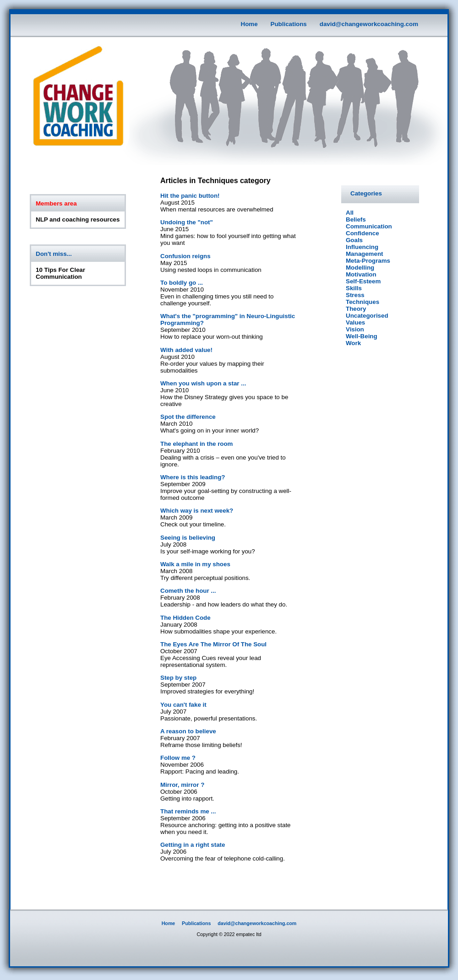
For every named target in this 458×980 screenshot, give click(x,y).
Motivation (361, 274)
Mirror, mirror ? (182, 785)
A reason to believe (188, 731)
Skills (354, 288)
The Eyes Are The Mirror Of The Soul (213, 644)
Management (364, 254)
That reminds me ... (188, 811)
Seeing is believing (188, 538)
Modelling (360, 268)
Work (353, 343)
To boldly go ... (182, 283)
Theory (356, 309)
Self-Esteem (363, 281)
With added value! (186, 350)
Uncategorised (367, 316)
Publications (289, 24)
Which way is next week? (197, 511)
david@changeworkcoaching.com (369, 24)
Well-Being (362, 336)
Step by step (178, 678)
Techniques (363, 302)
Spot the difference (188, 417)
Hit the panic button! (190, 196)
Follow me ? (178, 758)
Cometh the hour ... (188, 591)
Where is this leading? (193, 477)
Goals (354, 240)
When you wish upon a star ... (203, 383)
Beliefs (356, 219)
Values (355, 322)
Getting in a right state (193, 845)
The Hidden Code (185, 618)
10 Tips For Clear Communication (60, 273)
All (350, 213)
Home (249, 24)
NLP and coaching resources (78, 219)
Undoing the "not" (187, 222)
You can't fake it (183, 705)
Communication (369, 226)
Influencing (362, 247)
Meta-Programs (368, 261)
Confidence (363, 233)
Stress (355, 295)
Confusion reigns (185, 256)
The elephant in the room (196, 444)
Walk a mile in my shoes (195, 564)
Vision (355, 329)
